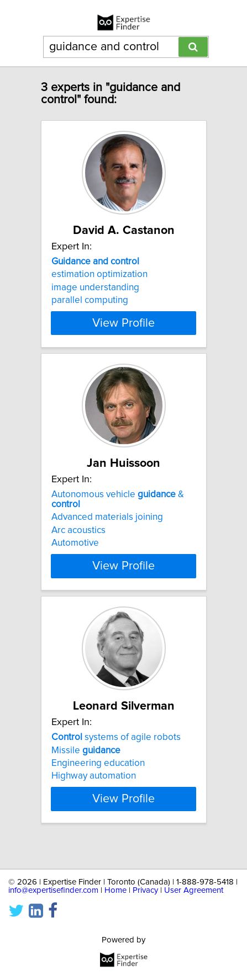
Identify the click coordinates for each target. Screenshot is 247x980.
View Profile (123, 333)
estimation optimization (99, 274)
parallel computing (90, 300)
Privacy (145, 890)
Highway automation (94, 786)
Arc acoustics (78, 540)
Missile (86, 760)
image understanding (95, 287)
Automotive (75, 553)
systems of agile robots (116, 747)
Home (115, 890)
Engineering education (98, 773)
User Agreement (194, 890)
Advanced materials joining (107, 527)
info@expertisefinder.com (53, 890)
